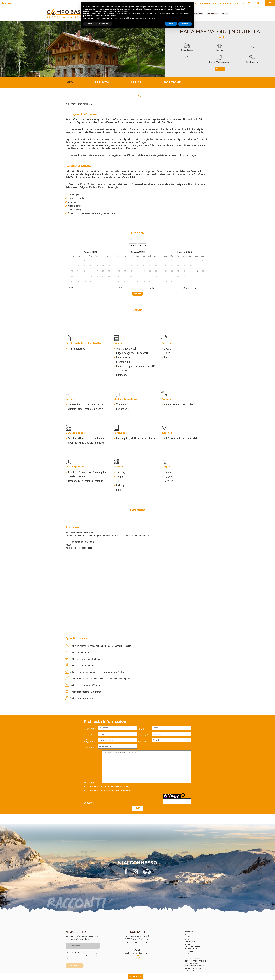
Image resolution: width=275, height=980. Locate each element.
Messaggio (89, 783)
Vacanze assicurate (194, 968)
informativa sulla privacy (87, 953)
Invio (137, 808)
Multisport (190, 942)
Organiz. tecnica (193, 958)
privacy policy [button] (172, 7)
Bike (187, 939)
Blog (225, 14)
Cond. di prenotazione (196, 961)
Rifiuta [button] (171, 24)
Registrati (7, 3)
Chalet (188, 944)
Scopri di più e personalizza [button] (98, 24)
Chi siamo (212, 14)
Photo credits (192, 971)
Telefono (143, 735)
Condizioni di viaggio (195, 966)
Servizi (137, 82)
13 (197, 266)
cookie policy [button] (124, 11)
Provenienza (90, 748)
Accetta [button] (185, 24)
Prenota (220, 69)
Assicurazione (191, 963)
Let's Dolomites (192, 946)
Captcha (89, 803)
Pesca (188, 937)
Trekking (189, 932)
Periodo (142, 741)
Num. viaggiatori (89, 740)
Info (69, 82)
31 (156, 281)
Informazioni (191, 949)
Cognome (90, 729)
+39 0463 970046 (229, 3)
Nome (141, 729)
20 (197, 271)
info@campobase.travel (204, 3)
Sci (186, 934)
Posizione (172, 82)
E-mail (88, 735)
